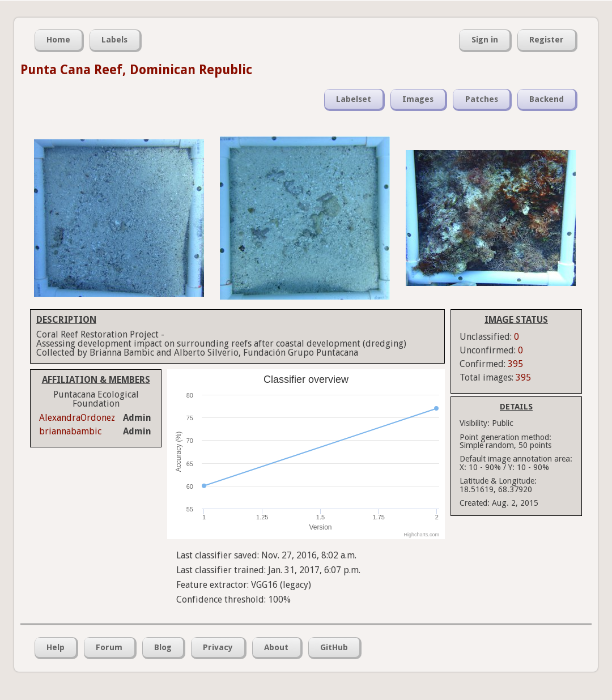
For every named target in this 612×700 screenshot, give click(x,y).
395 (515, 364)
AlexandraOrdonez (77, 418)
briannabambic (70, 431)
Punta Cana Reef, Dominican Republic (136, 70)
